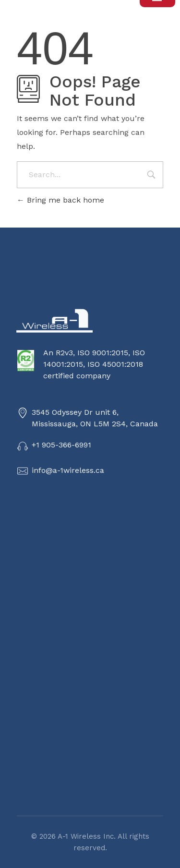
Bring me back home (60, 200)
